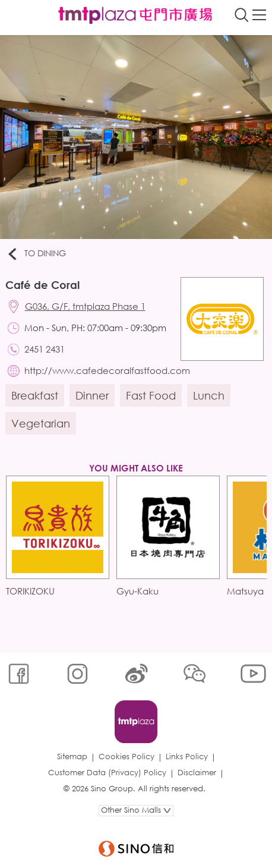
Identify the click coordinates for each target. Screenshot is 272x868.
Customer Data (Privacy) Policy (107, 773)
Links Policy (187, 757)
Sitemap (72, 757)
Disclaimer (197, 773)
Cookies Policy (126, 757)
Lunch (209, 395)
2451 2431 (45, 349)
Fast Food (151, 395)
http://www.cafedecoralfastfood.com (107, 370)
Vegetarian (41, 423)
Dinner (92, 395)
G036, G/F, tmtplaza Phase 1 (85, 306)
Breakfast (35, 395)
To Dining (36, 254)
